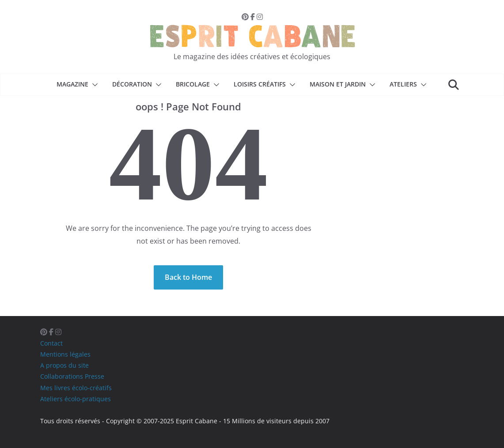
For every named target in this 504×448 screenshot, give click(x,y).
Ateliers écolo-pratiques (76, 399)
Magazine (72, 84)
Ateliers (403, 84)
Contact (51, 343)
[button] (93, 85)
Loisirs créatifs (260, 84)
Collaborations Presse (72, 376)
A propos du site (64, 365)
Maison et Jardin (338, 84)
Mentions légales (65, 354)
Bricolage (193, 84)
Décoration (132, 84)
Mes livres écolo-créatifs (76, 388)
